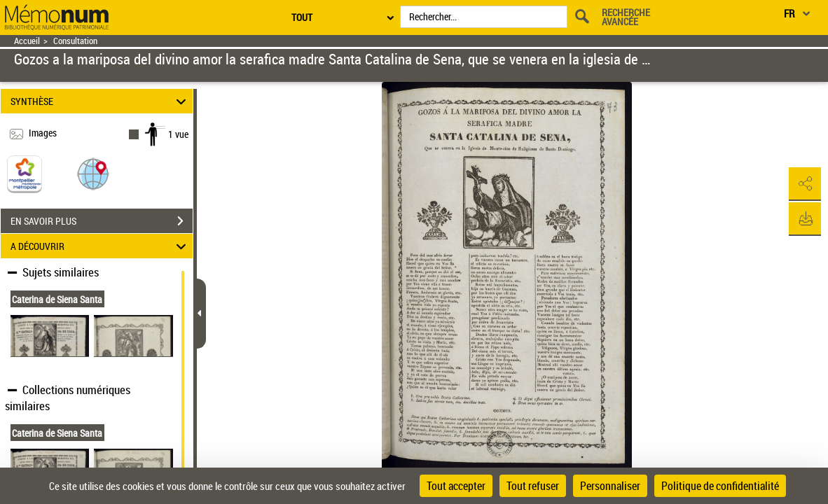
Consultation (75, 41)
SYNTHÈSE (100, 101)
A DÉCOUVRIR (100, 246)
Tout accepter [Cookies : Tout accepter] (456, 486)
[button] (93, 173)
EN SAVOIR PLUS (102, 221)
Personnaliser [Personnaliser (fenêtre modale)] (610, 486)
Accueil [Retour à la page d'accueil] (27, 41)
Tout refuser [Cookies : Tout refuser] (533, 486)
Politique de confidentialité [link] (720, 486)
